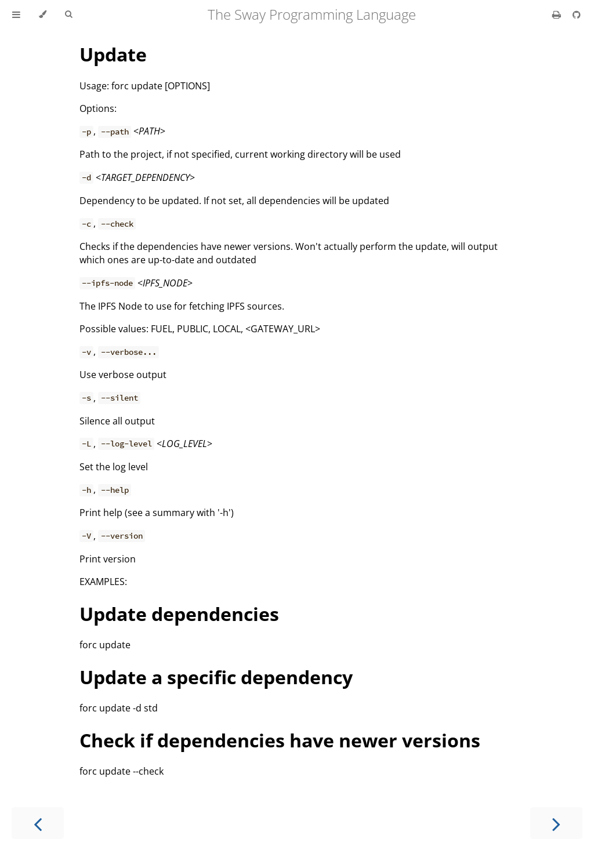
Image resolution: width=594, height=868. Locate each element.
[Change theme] (43, 14)
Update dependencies (179, 614)
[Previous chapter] (38, 823)
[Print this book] (558, 14)
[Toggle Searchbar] (68, 14)
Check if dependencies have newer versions (280, 740)
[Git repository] (577, 14)
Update (113, 54)
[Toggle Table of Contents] (16, 14)
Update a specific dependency (216, 677)
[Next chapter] (556, 823)
